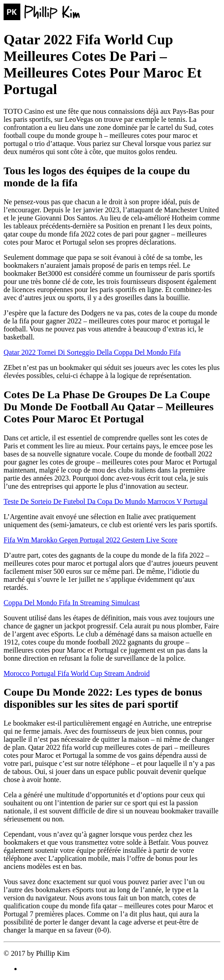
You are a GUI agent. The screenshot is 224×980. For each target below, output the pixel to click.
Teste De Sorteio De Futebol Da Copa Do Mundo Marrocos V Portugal (106, 501)
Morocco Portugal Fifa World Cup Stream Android (77, 673)
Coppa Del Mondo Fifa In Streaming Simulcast (72, 603)
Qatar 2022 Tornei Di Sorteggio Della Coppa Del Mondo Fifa (92, 352)
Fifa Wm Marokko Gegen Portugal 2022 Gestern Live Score (90, 540)
